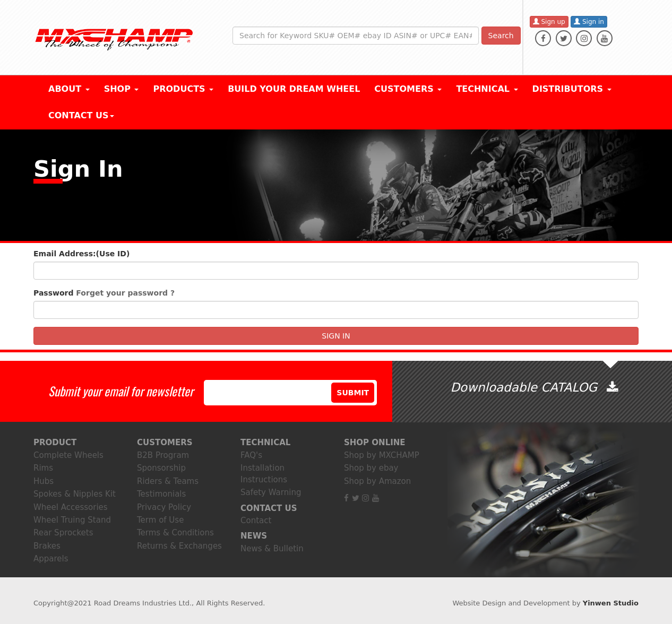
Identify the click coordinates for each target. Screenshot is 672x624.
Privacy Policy (164, 507)
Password (104, 293)
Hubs (44, 481)
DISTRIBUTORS (572, 89)
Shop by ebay (371, 468)
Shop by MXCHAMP (382, 455)
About (69, 89)
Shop (122, 89)
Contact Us (81, 115)
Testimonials (161, 494)
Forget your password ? (125, 293)
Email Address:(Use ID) (81, 254)
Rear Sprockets (63, 533)
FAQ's (251, 455)
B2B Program (163, 455)
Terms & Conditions (175, 533)
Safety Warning (271, 492)
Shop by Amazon (377, 481)
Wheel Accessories (71, 507)
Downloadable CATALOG (534, 387)
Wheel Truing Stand (72, 520)
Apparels (51, 559)
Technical (487, 89)
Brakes (47, 546)
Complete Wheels (68, 455)
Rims (43, 468)
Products (183, 89)
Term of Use (160, 520)
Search (501, 36)
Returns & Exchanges (179, 546)
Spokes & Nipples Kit (75, 494)
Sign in (589, 22)
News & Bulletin (272, 549)
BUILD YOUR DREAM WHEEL (294, 89)
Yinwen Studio (611, 603)
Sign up (549, 22)
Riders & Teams (168, 481)
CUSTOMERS (408, 89)
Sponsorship (161, 468)
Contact (256, 521)
